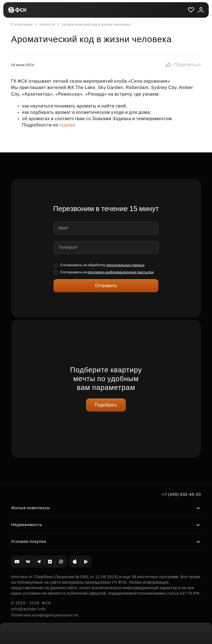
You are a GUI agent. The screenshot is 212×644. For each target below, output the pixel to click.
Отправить (106, 286)
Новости (44, 25)
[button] (183, 65)
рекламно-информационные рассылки (120, 272)
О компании (22, 24)
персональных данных (125, 265)
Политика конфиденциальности (45, 615)
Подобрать (106, 405)
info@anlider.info (28, 609)
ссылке (68, 125)
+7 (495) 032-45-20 (181, 494)
